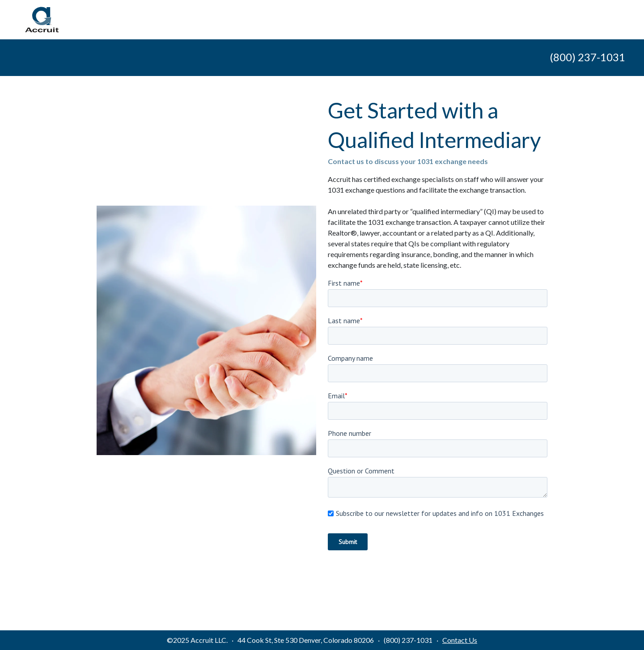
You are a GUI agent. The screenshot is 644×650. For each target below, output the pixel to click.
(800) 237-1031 (587, 57)
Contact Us (460, 640)
